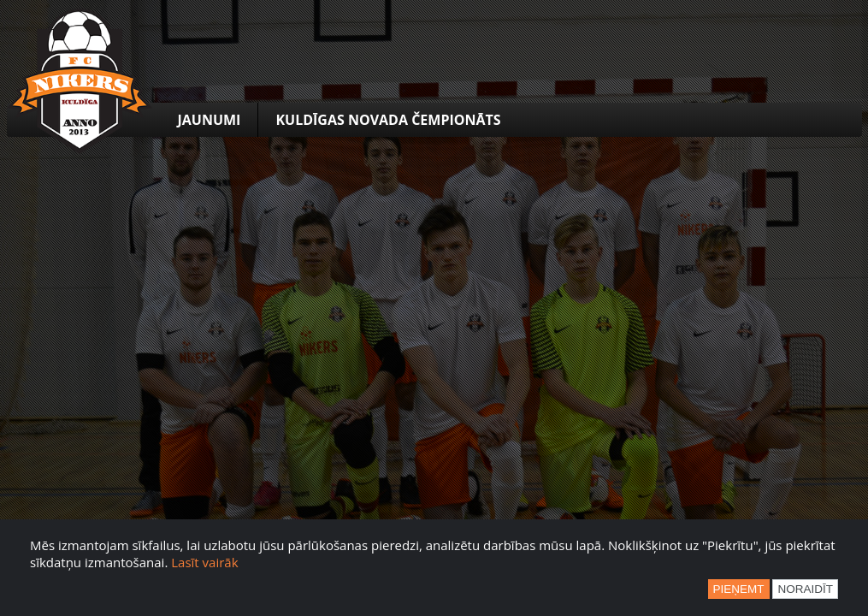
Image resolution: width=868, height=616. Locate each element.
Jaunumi (210, 120)
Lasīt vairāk (204, 562)
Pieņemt (739, 589)
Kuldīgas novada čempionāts (388, 120)
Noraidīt (805, 589)
